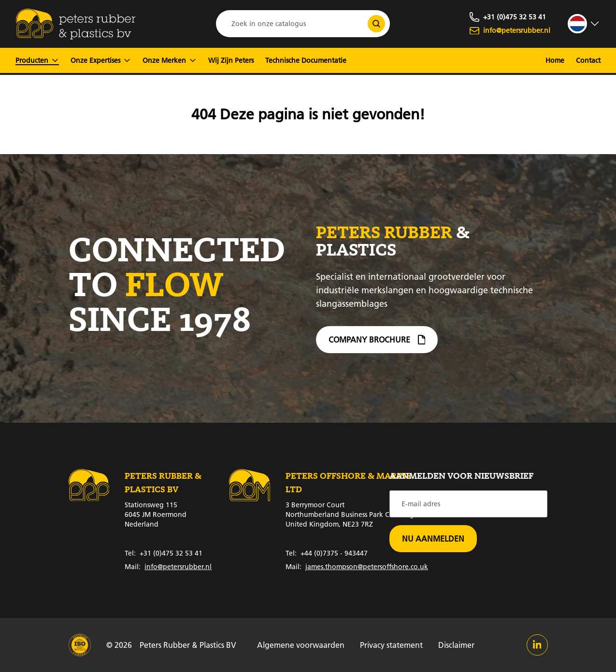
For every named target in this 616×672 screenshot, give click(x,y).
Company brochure (377, 344)
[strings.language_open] (584, 24)
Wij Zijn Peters (231, 60)
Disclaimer (456, 645)
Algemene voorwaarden (301, 645)
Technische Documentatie (306, 60)
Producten (37, 60)
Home (555, 60)
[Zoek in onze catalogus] (376, 24)
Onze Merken (170, 60)
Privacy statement (391, 645)
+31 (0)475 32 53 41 (164, 553)
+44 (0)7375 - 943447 (327, 553)
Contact (588, 60)
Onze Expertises (101, 60)
